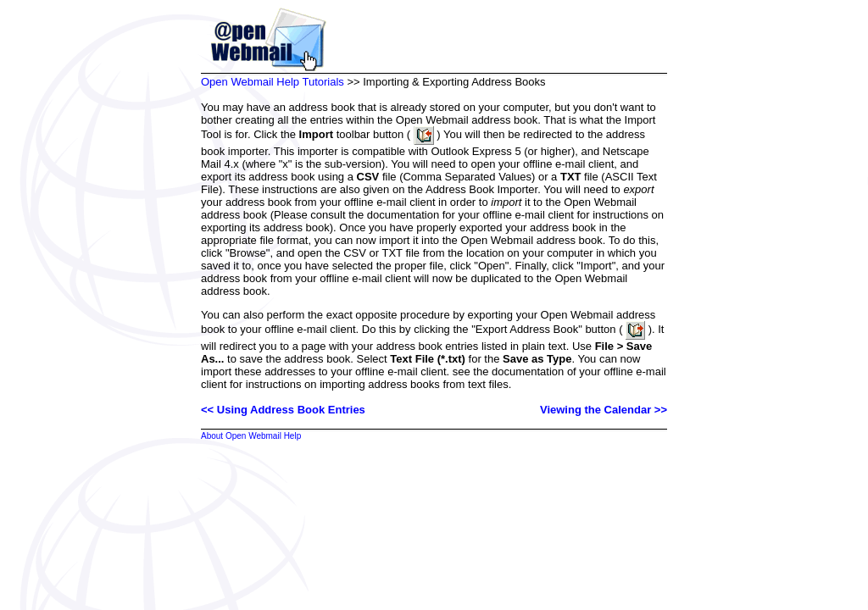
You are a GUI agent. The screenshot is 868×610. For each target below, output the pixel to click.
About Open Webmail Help (251, 436)
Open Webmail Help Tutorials (273, 82)
